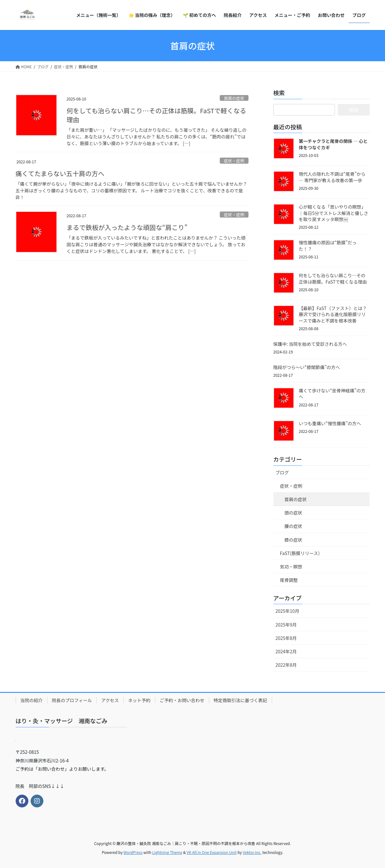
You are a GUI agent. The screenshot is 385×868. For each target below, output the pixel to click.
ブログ (282, 472)
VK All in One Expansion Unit (212, 852)
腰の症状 (293, 526)
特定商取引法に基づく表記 (241, 700)
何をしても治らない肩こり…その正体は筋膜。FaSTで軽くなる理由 (156, 115)
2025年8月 (286, 638)
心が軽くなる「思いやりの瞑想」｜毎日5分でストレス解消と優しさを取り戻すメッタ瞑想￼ (334, 213)
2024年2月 (286, 651)
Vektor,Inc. (252, 852)
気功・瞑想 (291, 567)
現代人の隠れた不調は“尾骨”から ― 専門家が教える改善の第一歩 (332, 177)
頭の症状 (293, 513)
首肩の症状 (234, 98)
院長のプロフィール (72, 700)
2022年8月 (286, 665)
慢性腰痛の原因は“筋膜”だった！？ (328, 246)
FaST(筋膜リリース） (301, 553)
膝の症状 (293, 540)
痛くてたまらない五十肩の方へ (60, 173)
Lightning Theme (167, 852)
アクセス (110, 700)
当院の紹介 (32, 700)
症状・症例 (234, 161)
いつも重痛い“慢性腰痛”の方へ (330, 423)
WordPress (133, 852)
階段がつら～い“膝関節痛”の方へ (307, 367)
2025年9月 (286, 625)
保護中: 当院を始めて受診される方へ (310, 344)
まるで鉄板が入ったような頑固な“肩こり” (127, 227)
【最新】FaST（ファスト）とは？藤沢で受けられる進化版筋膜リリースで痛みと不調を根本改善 (333, 314)
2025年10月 (288, 611)
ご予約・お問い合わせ (182, 700)
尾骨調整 (289, 580)
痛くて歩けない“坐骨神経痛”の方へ (332, 394)
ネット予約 (139, 700)
